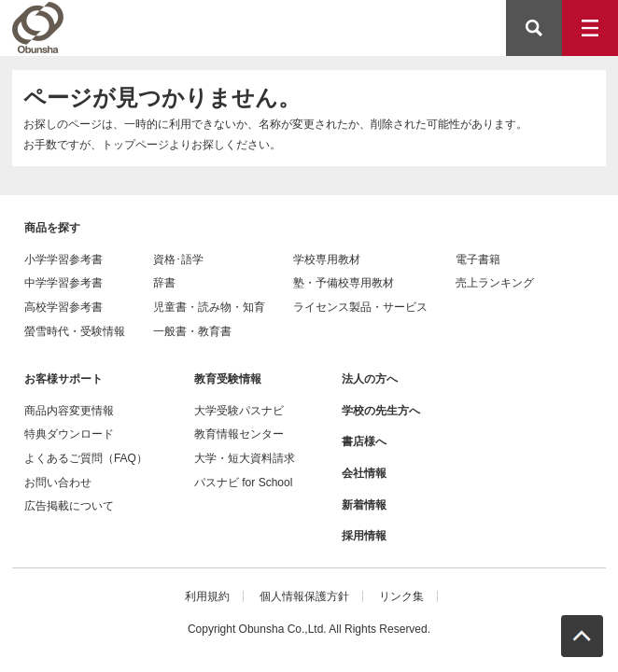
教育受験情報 (228, 379)
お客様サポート (63, 379)
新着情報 (364, 505)
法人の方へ (370, 379)
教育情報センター (239, 434)
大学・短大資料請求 (245, 458)
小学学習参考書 (63, 259)
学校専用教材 (327, 259)
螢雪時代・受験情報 (75, 331)
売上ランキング (495, 283)
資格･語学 (178, 259)
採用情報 (364, 536)
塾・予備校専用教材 (344, 283)
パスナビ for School (243, 483)
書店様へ (364, 441)
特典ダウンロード (69, 434)
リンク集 (401, 596)
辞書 (164, 283)
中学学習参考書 (63, 283)
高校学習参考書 (63, 307)
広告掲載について (69, 506)
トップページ (135, 145)
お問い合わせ (58, 483)
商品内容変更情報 (69, 411)
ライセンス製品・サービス (360, 307)
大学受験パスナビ (239, 411)
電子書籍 (478, 259)
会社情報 (364, 473)
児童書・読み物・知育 (209, 307)
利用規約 (207, 596)
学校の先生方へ (381, 411)
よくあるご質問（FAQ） (86, 458)
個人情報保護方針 (304, 596)
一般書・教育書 (192, 331)
